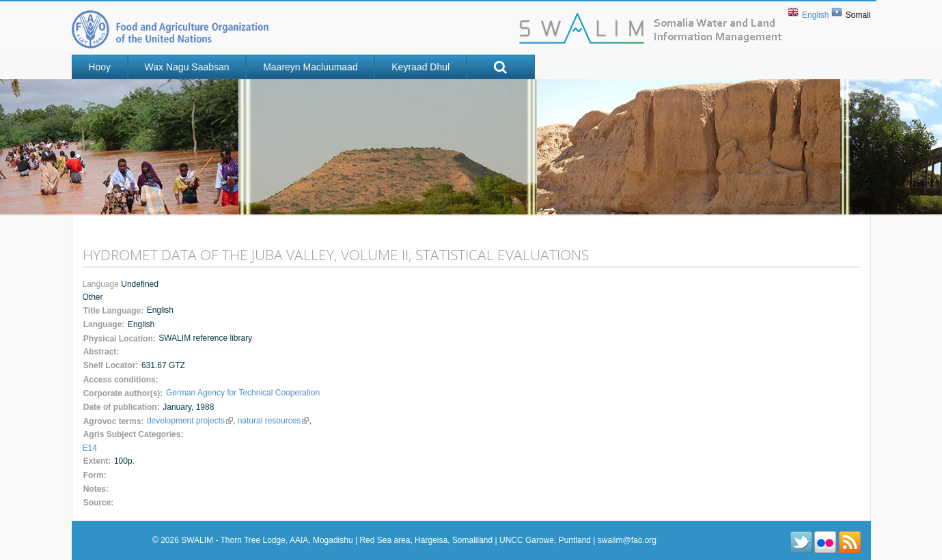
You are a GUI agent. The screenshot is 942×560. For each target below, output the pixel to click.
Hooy (99, 67)
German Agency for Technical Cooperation (243, 393)
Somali (858, 15)
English (815, 15)
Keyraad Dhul (420, 67)
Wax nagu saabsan (187, 67)
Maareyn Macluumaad (310, 67)
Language (102, 284)
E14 (90, 448)
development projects (190, 421)
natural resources (274, 421)
